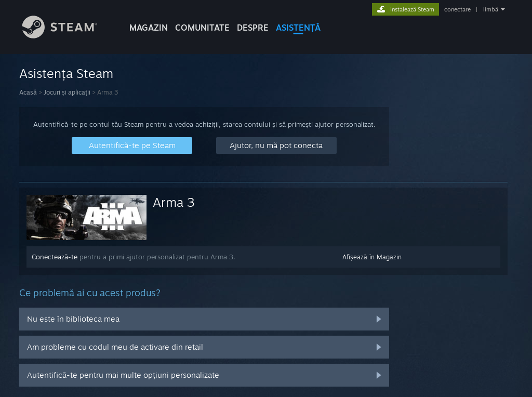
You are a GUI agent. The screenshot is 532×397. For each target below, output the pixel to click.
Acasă (28, 92)
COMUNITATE (202, 28)
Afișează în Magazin (372, 257)
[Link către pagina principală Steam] (68, 36)
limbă (491, 9)
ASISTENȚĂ (298, 28)
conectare (457, 9)
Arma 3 (174, 202)
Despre (253, 28)
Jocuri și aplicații (67, 92)
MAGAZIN (149, 28)
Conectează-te (55, 257)
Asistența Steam (66, 73)
